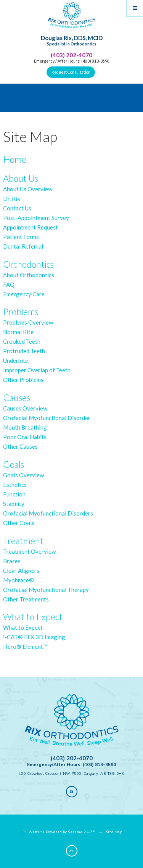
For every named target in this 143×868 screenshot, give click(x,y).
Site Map (114, 832)
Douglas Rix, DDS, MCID (72, 41)
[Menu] (135, 8)
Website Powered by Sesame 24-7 (58, 832)
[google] (72, 792)
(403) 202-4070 (71, 55)
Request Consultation (71, 72)
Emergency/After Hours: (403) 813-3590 (71, 765)
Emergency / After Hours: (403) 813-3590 (72, 61)
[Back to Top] (72, 851)
